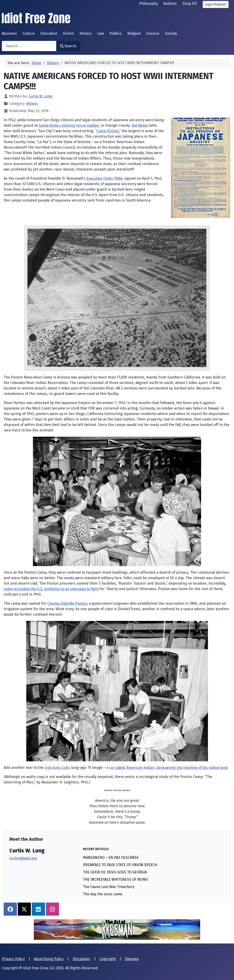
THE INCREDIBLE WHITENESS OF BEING (115, 879)
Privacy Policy (13, 959)
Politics (116, 33)
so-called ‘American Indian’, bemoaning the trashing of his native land (169, 768)
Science (153, 33)
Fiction (68, 33)
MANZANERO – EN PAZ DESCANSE (111, 858)
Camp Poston (108, 131)
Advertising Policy (49, 959)
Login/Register (216, 4)
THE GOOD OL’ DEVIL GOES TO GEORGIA (115, 872)
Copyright (108, 959)
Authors (170, 4)
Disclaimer (82, 959)
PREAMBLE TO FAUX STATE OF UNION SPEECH (120, 865)
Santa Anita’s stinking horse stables (69, 125)
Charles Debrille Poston (67, 603)
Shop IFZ (190, 4)
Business (9, 33)
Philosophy (149, 4)
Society (171, 33)
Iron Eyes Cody (57, 768)
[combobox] (29, 46)
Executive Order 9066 (104, 178)
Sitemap (132, 959)
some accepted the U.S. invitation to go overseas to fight (51, 589)
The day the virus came (103, 894)
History (86, 33)
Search (68, 46)
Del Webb (140, 125)
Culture (29, 33)
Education (49, 33)
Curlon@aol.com (23, 858)
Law (101, 33)
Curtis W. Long (27, 851)
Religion (134, 33)
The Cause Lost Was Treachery (109, 887)
